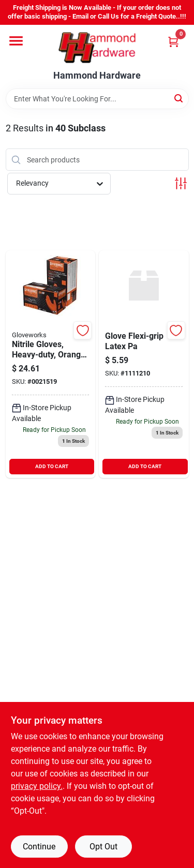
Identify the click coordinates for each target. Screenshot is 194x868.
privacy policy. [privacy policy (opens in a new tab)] (37, 786)
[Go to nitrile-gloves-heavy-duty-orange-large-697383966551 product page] (51, 364)
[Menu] (16, 41)
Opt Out (103, 847)
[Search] (179, 98)
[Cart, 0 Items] (173, 42)
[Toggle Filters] (181, 183)
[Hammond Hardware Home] (97, 48)
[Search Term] (97, 99)
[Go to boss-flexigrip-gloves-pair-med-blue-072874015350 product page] (144, 364)
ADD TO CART (52, 466)
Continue (39, 847)
